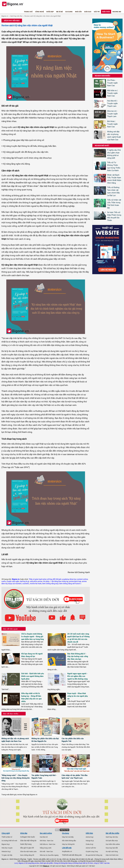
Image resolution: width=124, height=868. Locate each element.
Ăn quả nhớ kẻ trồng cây (94, 855)
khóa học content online (79, 579)
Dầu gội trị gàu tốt (27, 848)
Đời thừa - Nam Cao (47, 841)
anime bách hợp (75, 581)
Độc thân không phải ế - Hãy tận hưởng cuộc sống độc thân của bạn (78, 656)
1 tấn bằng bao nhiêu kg (59, 581)
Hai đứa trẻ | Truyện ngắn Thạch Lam (112, 103)
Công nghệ (39, 12)
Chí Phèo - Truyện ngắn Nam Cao (112, 83)
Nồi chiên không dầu (69, 841)
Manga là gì (90, 841)
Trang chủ (28, 12)
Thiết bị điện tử (7, 837)
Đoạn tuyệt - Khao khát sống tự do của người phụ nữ (77, 696)
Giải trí (97, 12)
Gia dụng (69, 12)
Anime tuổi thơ (91, 848)
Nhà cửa (78, 12)
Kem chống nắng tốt (27, 855)
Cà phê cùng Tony (92, 851)
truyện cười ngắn (13, 581)
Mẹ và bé (59, 12)
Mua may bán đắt (112, 848)
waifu (4, 581)
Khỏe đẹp (50, 12)
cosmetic (26, 584)
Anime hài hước (36, 584)
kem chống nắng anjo (50, 584)
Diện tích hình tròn (112, 855)
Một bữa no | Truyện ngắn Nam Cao (112, 93)
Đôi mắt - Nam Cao (46, 851)
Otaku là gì (89, 844)
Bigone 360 (117, 12)
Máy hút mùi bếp (68, 837)
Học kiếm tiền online (113, 844)
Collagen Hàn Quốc (28, 837)
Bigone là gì (6, 844)
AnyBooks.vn (67, 851)
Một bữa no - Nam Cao (48, 844)
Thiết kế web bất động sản (72, 855)
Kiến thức (106, 12)
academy (66, 579)
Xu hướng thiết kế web (9, 841)
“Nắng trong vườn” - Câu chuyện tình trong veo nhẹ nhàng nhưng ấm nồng (16, 778)
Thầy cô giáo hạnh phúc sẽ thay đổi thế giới (45, 579)
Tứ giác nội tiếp (7, 855)
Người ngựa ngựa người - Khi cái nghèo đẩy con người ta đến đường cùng (77, 676)
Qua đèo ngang (53, 855)
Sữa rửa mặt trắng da (28, 841)
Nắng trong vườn (46, 848)
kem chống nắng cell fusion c (70, 584)
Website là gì (6, 851)
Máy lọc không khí (68, 844)
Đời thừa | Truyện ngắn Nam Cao (112, 124)
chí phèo (46, 581)
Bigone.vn (5, 16)
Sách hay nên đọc (16, 16)
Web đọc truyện (7, 848)
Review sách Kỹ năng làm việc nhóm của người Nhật (43, 16)
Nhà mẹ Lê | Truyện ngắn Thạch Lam (112, 114)
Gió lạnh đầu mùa (112, 841)
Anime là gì (89, 837)
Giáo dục (88, 12)
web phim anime (36, 581)
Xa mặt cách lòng (112, 851)
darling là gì (25, 581)
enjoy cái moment (15, 584)
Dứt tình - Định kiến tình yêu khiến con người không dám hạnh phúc (33, 676)
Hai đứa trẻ (44, 837)
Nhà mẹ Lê (44, 855)
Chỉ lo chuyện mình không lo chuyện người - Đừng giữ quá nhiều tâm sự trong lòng (33, 636)
